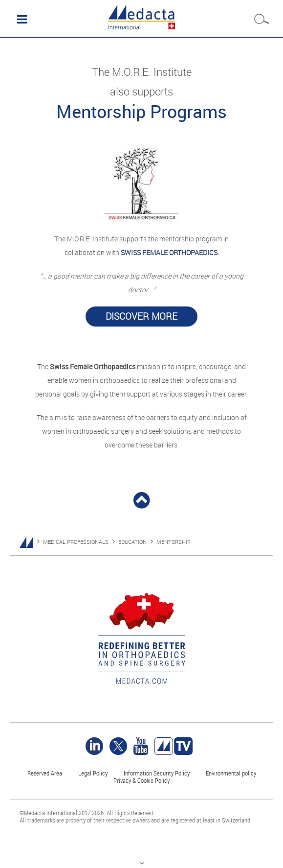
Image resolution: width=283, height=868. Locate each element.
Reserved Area (45, 773)
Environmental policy (231, 773)
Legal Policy (93, 773)
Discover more (141, 316)
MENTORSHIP (174, 542)
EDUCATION (132, 542)
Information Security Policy (157, 773)
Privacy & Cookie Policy (141, 780)
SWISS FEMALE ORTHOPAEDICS (169, 252)
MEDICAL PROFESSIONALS (76, 542)
